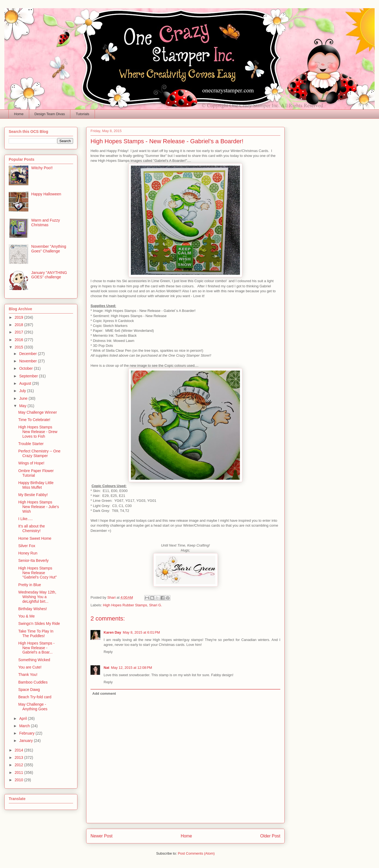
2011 (19, 772)
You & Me (26, 616)
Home (19, 114)
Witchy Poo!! (42, 168)
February (27, 733)
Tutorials (82, 114)
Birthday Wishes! (33, 609)
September (29, 376)
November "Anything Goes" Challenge (49, 249)
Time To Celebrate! (34, 420)
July (23, 391)
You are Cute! (30, 667)
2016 (19, 340)
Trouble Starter (31, 444)
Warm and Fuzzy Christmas (46, 223)
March (25, 726)
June (24, 398)
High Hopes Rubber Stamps (125, 605)
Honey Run (28, 553)
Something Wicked (34, 660)
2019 (19, 317)
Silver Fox (27, 546)
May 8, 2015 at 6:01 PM (141, 632)
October (26, 368)
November (28, 361)
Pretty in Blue (30, 585)
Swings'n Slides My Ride (39, 624)
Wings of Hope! (31, 463)
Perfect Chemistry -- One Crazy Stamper (39, 453)
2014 (19, 750)
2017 (19, 332)
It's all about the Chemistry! (32, 528)
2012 (19, 765)
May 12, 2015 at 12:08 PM (132, 668)
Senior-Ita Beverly (33, 560)
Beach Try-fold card (35, 697)
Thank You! (28, 675)
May (23, 406)
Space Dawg (29, 690)
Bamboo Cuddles (33, 682)
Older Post (270, 836)
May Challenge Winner (38, 412)
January (26, 741)
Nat (106, 668)
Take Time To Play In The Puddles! (36, 633)
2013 (19, 757)
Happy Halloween (46, 194)
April (23, 718)
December (28, 354)
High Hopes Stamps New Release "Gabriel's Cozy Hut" (37, 573)
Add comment (104, 693)
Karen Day (112, 632)
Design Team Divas (50, 114)
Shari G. (156, 605)
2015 (19, 347)
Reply (108, 652)
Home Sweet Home (35, 538)
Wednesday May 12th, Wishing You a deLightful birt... (37, 597)
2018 (19, 325)
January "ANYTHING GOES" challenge (49, 275)
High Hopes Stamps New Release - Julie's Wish (39, 507)
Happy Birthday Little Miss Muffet (36, 485)
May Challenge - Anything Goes (33, 707)
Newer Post (102, 836)
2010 (19, 780)
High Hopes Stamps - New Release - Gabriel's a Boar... (36, 648)
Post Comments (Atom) (196, 853)
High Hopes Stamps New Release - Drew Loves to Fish (38, 432)
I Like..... (25, 519)
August (25, 383)
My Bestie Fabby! (33, 495)
